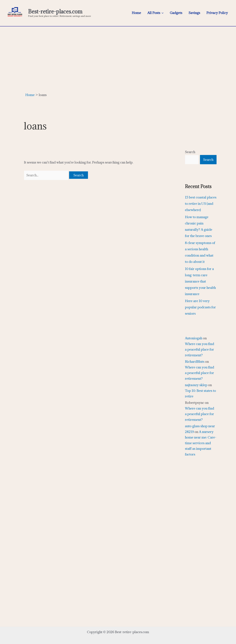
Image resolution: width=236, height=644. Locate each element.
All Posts (155, 13)
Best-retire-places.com (55, 11)
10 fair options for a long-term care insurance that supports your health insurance (200, 281)
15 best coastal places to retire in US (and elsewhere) (201, 203)
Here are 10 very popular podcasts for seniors (200, 307)
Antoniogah (194, 338)
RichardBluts (195, 361)
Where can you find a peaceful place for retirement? (200, 349)
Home (136, 13)
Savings (194, 13)
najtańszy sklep (196, 385)
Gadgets (176, 13)
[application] (162, 13)
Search (190, 152)
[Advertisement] (118, 44)
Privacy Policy (217, 13)
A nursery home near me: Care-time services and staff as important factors (201, 443)
